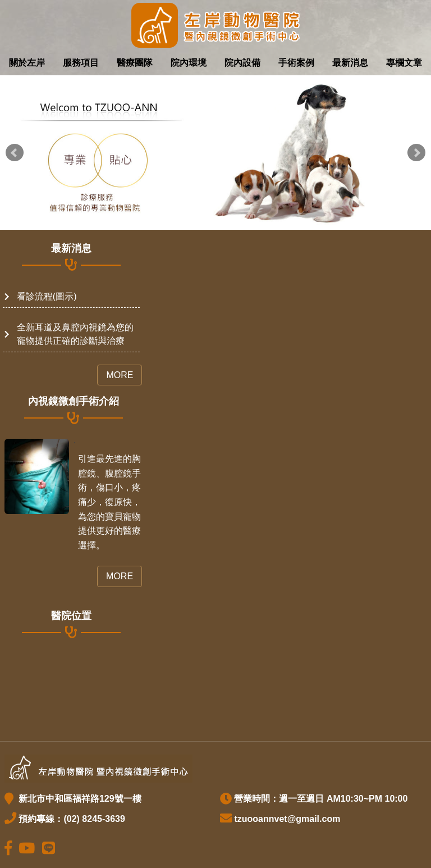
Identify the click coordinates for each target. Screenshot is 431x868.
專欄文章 (404, 63)
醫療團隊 (135, 63)
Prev (15, 153)
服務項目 (81, 63)
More (120, 375)
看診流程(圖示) (47, 296)
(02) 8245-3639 (94, 819)
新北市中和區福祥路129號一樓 (78, 799)
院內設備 (242, 63)
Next (416, 153)
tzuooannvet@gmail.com (287, 819)
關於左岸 (27, 63)
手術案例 (296, 63)
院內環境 (189, 63)
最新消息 (350, 63)
